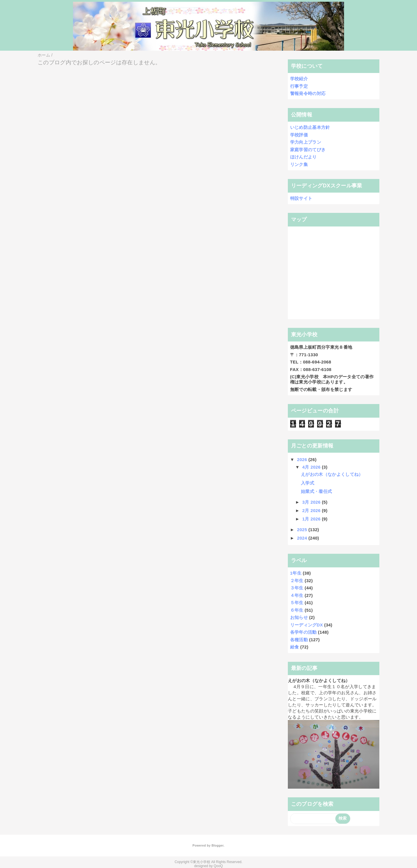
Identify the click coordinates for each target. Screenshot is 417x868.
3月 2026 (312, 502)
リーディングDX (307, 625)
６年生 (297, 610)
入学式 (308, 483)
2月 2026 (312, 510)
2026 (303, 459)
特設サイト (301, 198)
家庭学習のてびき (308, 150)
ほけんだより (303, 157)
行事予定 (299, 86)
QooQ (218, 866)
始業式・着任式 (316, 491)
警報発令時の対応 (308, 93)
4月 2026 (312, 467)
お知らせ (299, 617)
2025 (303, 530)
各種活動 (299, 640)
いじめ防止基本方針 (310, 127)
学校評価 (299, 135)
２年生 (297, 581)
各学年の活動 (303, 632)
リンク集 (299, 164)
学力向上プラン (306, 142)
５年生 (297, 603)
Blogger (217, 845)
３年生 (297, 588)
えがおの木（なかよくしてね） (332, 474)
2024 (303, 538)
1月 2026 (312, 519)
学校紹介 (299, 79)
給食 (295, 647)
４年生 (297, 595)
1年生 (296, 573)
